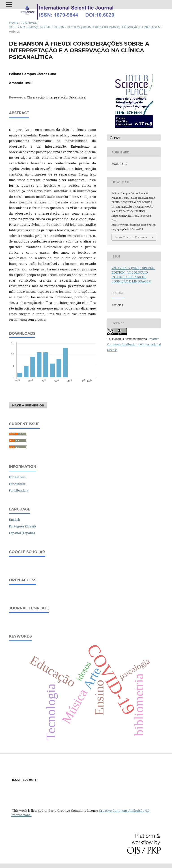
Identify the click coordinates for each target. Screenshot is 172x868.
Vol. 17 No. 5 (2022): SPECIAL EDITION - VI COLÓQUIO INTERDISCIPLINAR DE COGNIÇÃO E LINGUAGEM (85, 27)
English (14, 520)
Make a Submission (28, 405)
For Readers (17, 477)
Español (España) (22, 533)
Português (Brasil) (22, 526)
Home (14, 23)
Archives (29, 23)
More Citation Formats (131, 237)
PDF (117, 138)
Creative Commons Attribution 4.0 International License (134, 344)
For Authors (17, 484)
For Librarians (19, 490)
